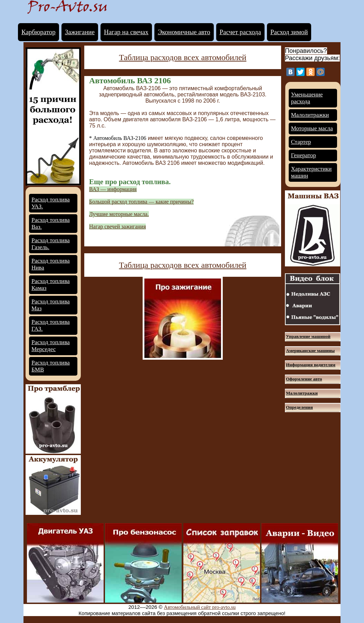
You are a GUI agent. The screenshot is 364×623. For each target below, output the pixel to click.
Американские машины (310, 351)
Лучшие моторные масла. (119, 214)
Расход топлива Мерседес (51, 346)
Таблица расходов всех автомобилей (183, 57)
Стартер (301, 142)
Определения (299, 407)
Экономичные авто (184, 32)
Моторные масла (312, 128)
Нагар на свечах (126, 32)
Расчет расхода (240, 32)
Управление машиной (308, 336)
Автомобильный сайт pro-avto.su (200, 607)
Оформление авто (304, 379)
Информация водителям (311, 365)
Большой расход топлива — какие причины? (141, 202)
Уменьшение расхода (307, 98)
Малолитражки (310, 115)
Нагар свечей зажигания (117, 226)
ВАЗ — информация (113, 189)
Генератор (304, 155)
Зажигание (80, 32)
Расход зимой (289, 32)
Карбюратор (39, 32)
